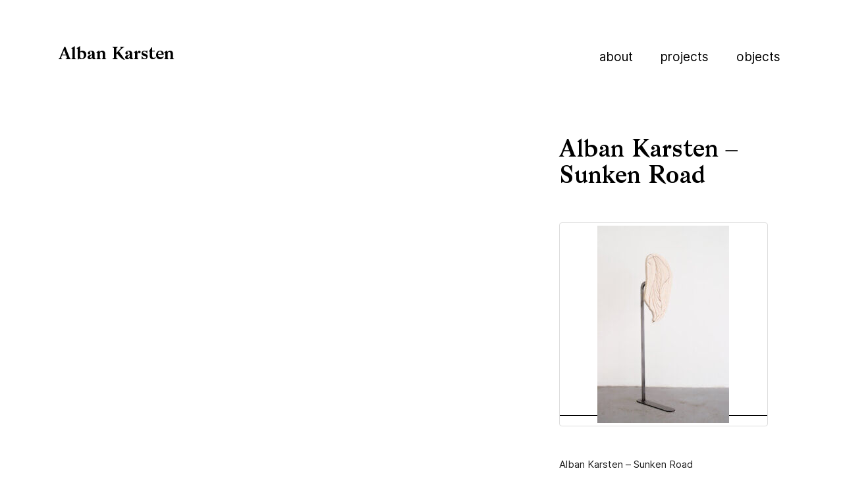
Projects (685, 57)
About (616, 57)
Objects (758, 57)
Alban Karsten (117, 55)
